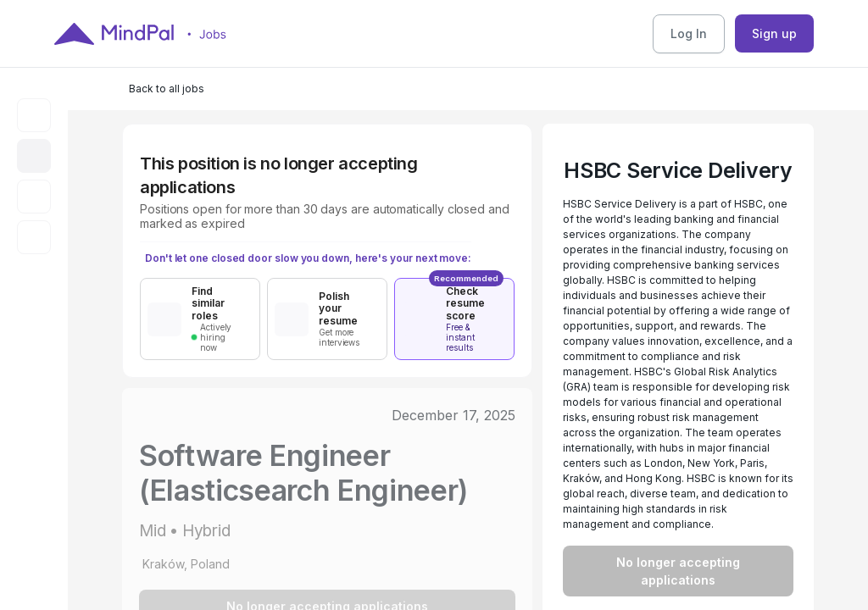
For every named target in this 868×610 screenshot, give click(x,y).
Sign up (774, 33)
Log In (689, 33)
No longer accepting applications (678, 571)
